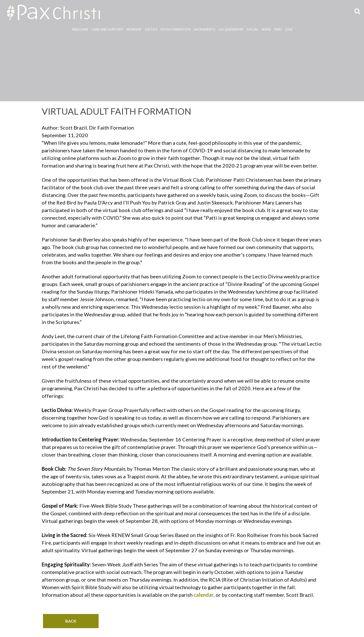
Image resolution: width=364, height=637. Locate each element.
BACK (71, 621)
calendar (204, 595)
